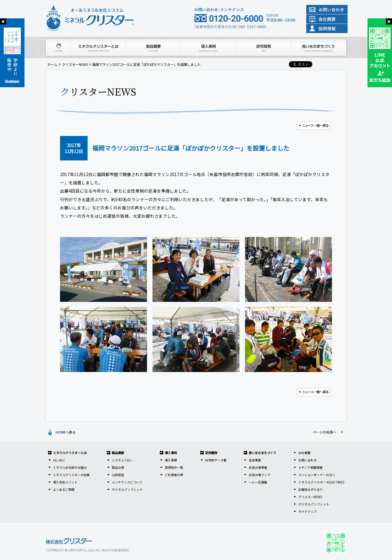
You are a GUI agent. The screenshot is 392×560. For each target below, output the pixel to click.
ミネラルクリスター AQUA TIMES (321, 482)
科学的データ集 (216, 460)
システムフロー (122, 460)
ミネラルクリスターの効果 (71, 475)
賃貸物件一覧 (174, 467)
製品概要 (118, 453)
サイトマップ (307, 511)
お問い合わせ (307, 460)
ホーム (53, 64)
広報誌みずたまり (311, 489)
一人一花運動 (258, 482)
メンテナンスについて (127, 482)
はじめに (59, 460)
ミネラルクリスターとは (70, 453)
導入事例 (171, 453)
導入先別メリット (65, 482)
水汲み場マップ (259, 475)
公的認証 (118, 475)
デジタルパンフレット (127, 489)
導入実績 (171, 460)
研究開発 (211, 453)
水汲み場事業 (258, 467)
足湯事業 (255, 460)
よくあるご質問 (64, 489)
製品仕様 (118, 467)
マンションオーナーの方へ (317, 475)
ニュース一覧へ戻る (314, 126)
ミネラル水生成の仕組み (70, 467)
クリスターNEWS (75, 64)
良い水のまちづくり (262, 453)
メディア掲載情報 (310, 467)
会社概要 (304, 453)
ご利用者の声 (174, 475)
